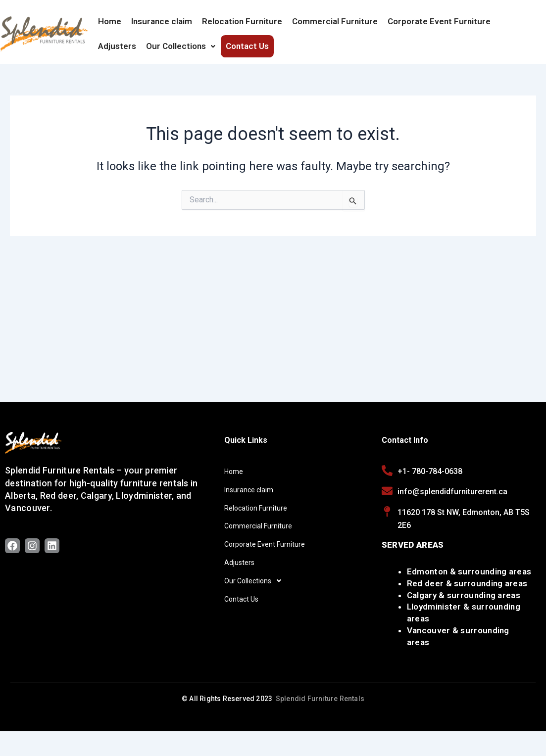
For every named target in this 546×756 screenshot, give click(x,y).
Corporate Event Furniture (439, 21)
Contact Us (247, 46)
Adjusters (117, 46)
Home (110, 21)
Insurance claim (162, 21)
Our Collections (181, 46)
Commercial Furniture (335, 21)
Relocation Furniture (242, 21)
